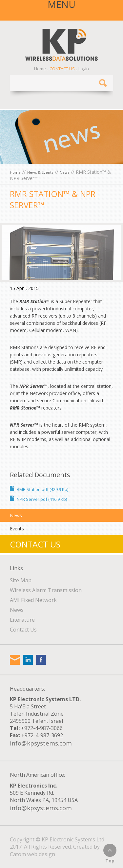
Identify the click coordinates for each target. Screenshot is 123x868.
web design (41, 854)
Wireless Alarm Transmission (46, 590)
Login (84, 69)
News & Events (40, 172)
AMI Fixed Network (33, 600)
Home (40, 69)
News (64, 172)
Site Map (21, 580)
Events (17, 529)
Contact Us (62, 69)
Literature (22, 620)
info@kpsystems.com (41, 743)
